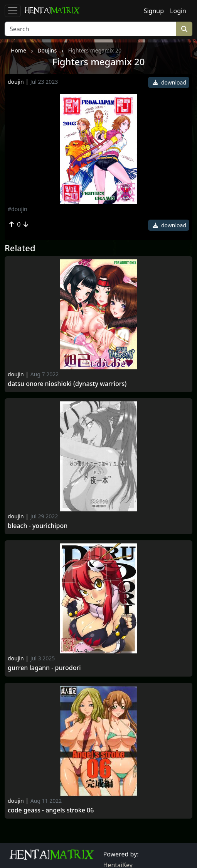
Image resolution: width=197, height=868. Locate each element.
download (169, 82)
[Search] (90, 29)
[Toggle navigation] (13, 11)
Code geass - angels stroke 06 (51, 810)
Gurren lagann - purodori (44, 668)
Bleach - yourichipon (38, 526)
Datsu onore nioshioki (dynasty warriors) (67, 384)
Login (178, 11)
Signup (154, 11)
